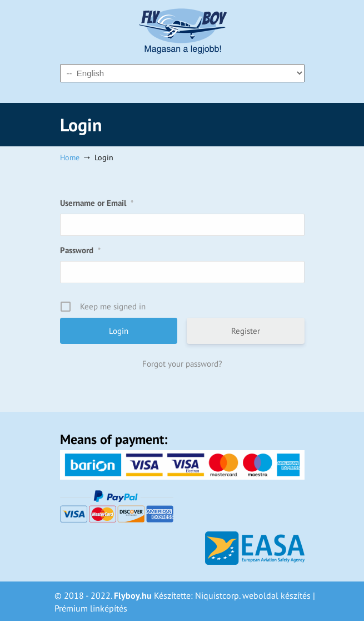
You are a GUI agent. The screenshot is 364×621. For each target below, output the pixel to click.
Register (246, 331)
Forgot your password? (182, 364)
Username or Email (97, 203)
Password (80, 250)
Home (70, 157)
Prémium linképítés (91, 608)
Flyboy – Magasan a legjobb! (182, 31)
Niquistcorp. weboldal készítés (253, 595)
